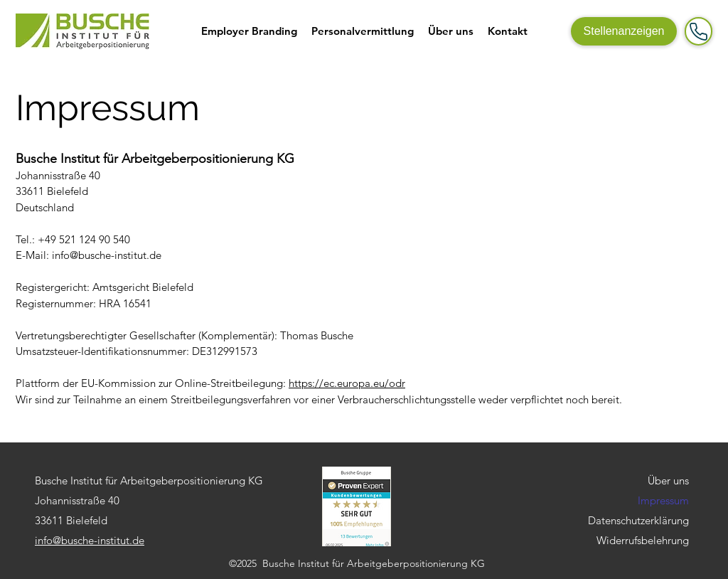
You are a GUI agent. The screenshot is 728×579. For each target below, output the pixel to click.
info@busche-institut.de (107, 255)
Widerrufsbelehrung (643, 540)
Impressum (663, 500)
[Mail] (698, 31)
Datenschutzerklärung (638, 520)
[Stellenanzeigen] (624, 31)
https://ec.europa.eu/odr (347, 383)
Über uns (668, 480)
